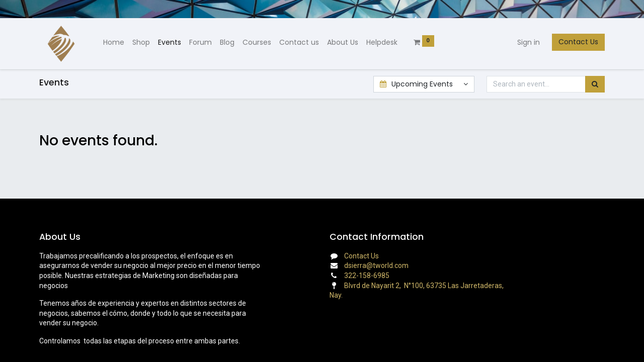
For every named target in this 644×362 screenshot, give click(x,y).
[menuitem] (114, 43)
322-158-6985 (367, 276)
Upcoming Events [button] (417, 84)
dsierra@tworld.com (376, 265)
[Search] (595, 84)
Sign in (529, 42)
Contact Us (578, 42)
